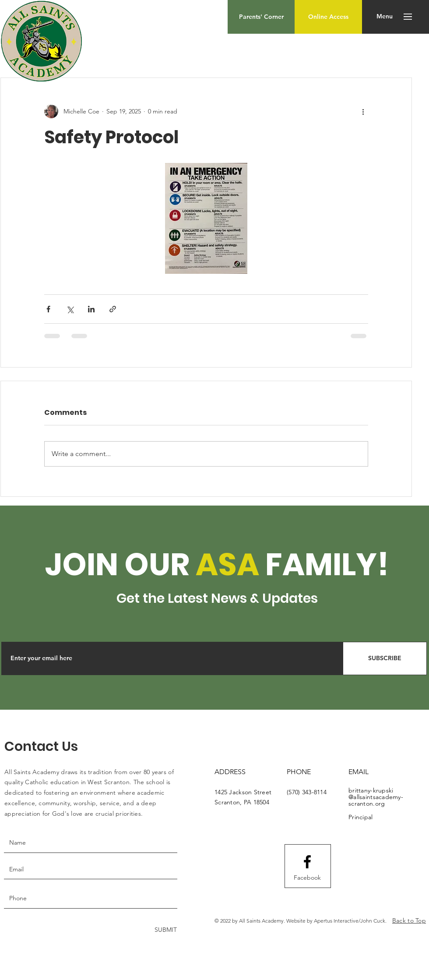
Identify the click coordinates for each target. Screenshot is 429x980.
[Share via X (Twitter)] (70, 309)
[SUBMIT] (165, 930)
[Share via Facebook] (48, 309)
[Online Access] (328, 17)
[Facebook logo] (307, 862)
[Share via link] (113, 309)
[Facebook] (307, 878)
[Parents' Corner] (261, 17)
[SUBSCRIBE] (385, 658)
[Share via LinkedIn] (91, 309)
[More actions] (363, 111)
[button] (385, 17)
